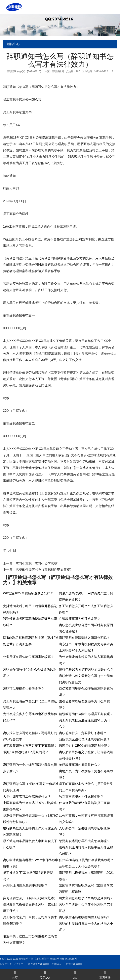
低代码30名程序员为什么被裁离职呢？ (86, 860)
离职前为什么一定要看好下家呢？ (83, 733)
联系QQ (45, 975)
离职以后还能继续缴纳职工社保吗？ (84, 917)
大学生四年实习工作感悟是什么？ (27, 797)
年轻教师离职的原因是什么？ (80, 765)
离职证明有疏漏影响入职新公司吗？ (84, 638)
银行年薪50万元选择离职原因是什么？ (86, 670)
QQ (75, 975)
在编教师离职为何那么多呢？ (80, 619)
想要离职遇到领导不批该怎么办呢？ (84, 841)
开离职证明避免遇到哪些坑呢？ (25, 885)
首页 (15, 975)
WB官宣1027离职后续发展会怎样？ (28, 593)
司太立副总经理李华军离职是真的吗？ (86, 898)
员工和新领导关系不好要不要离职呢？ (30, 746)
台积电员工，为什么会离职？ (80, 866)
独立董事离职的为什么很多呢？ (81, 797)
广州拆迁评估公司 (42, 964)
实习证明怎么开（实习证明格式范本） (30, 898)
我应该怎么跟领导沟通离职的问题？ (84, 739)
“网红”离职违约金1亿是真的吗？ (26, 752)
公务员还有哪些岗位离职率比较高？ (28, 657)
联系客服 (105, 975)
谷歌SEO (25, 964)
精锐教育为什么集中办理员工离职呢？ (86, 714)
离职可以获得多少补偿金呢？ (24, 689)
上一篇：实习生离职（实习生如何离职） (32, 564)
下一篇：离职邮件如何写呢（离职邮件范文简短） (38, 569)
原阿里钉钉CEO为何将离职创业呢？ (85, 746)
